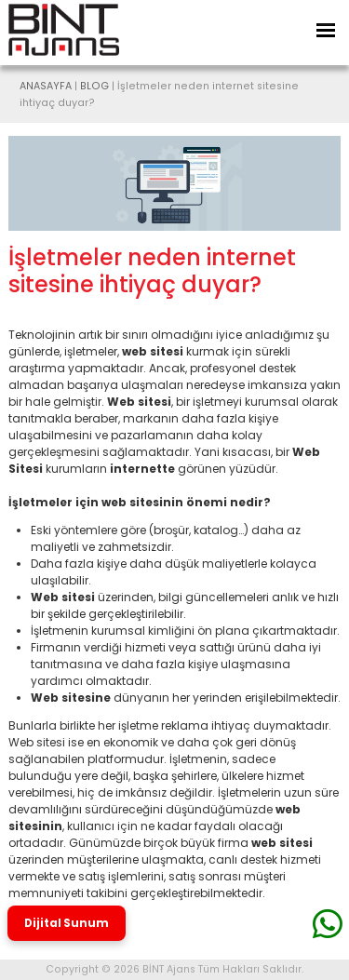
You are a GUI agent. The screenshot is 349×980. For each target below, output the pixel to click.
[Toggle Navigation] (326, 30)
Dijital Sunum (67, 923)
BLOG (94, 86)
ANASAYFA (46, 86)
